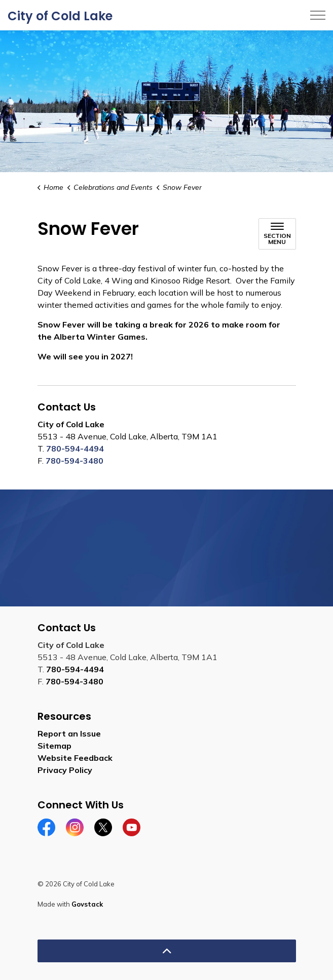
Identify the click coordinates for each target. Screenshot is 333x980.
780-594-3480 (75, 461)
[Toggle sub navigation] (277, 234)
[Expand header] (318, 15)
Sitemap (54, 746)
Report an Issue (69, 733)
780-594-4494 (75, 448)
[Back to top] (167, 951)
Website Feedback (75, 758)
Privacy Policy (65, 770)
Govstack (87, 904)
